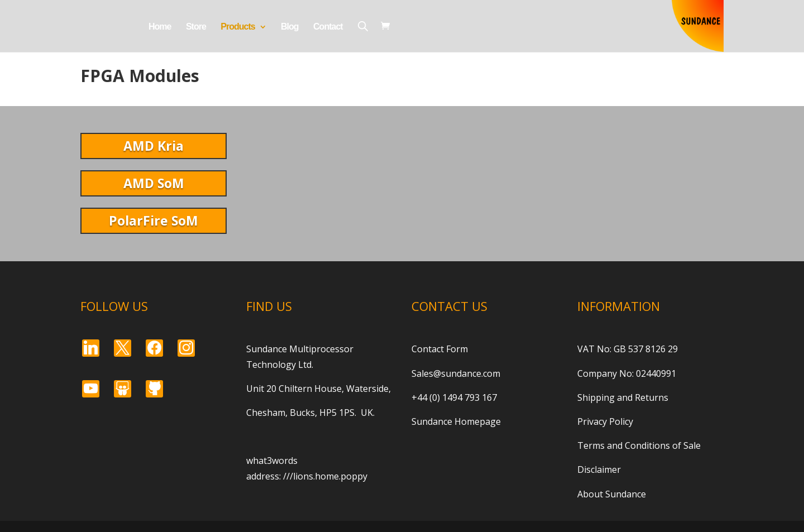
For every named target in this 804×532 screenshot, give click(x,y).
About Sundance (612, 494)
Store (196, 27)
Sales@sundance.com (456, 373)
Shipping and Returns (623, 397)
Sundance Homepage (456, 421)
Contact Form (440, 349)
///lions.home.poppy (325, 476)
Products (238, 27)
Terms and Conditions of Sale (639, 445)
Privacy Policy (605, 421)
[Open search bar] (363, 26)
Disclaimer (599, 469)
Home (160, 27)
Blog (290, 27)
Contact (328, 27)
